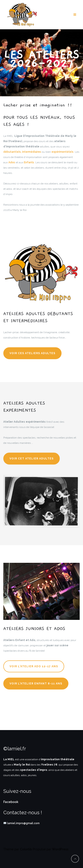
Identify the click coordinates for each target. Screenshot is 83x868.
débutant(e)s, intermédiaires (22, 152)
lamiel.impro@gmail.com (23, 823)
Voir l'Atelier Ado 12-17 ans (34, 666)
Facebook (11, 802)
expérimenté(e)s (63, 152)
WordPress (60, 849)
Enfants (29, 162)
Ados (12, 162)
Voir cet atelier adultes (32, 459)
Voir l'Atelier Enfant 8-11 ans (36, 684)
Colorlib (26, 849)
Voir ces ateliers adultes (32, 353)
